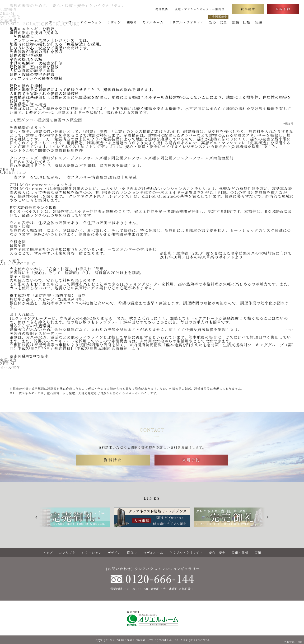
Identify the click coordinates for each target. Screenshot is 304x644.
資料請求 (248, 9)
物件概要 (162, 9)
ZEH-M (7, 364)
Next (268, 517)
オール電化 (10, 368)
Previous (38, 517)
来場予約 (283, 9)
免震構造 (8, 360)
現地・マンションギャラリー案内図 (200, 9)
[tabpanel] (152, 517)
